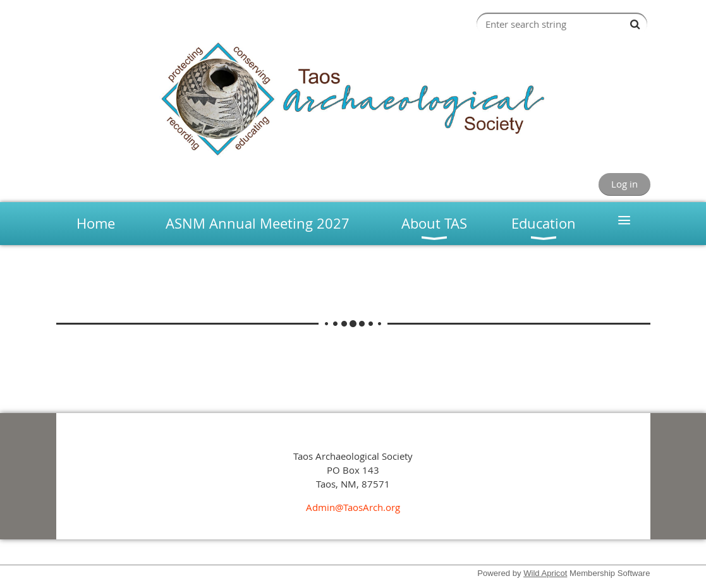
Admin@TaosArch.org (353, 507)
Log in (624, 184)
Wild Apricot (545, 573)
